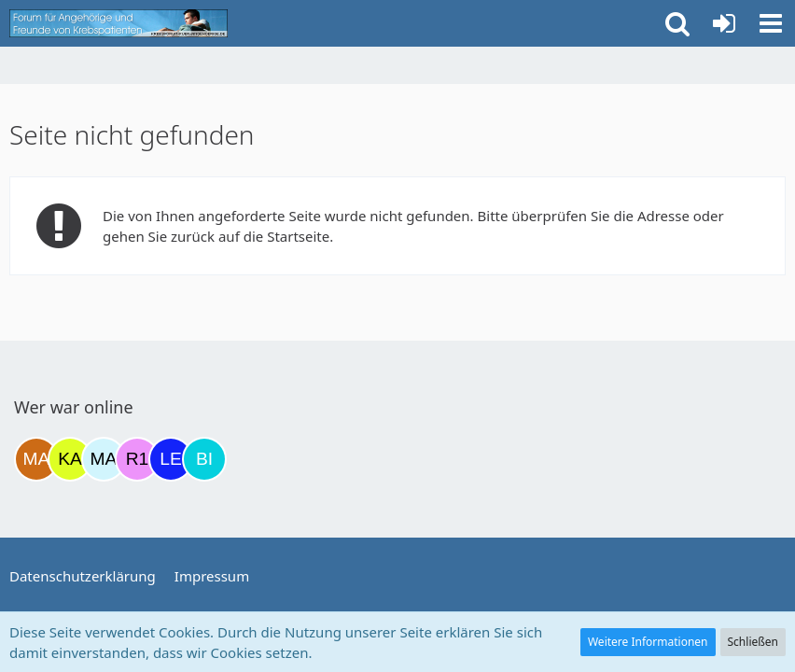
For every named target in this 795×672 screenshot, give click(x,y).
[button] (771, 23)
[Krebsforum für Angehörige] (119, 23)
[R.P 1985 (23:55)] (137, 459)
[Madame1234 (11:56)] (36, 459)
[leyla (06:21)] (171, 459)
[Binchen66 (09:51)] (204, 459)
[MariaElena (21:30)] (104, 459)
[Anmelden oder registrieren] (724, 23)
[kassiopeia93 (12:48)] (70, 459)
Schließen (753, 642)
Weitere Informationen (648, 642)
